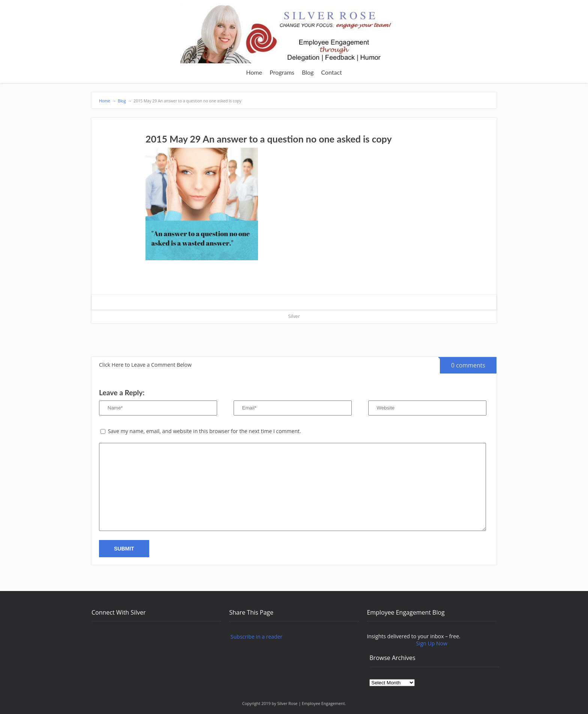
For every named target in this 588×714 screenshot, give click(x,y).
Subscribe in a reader (256, 637)
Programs (282, 72)
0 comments (463, 363)
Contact (331, 72)
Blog (308, 72)
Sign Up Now (432, 643)
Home (254, 72)
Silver (294, 316)
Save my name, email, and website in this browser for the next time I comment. (205, 431)
